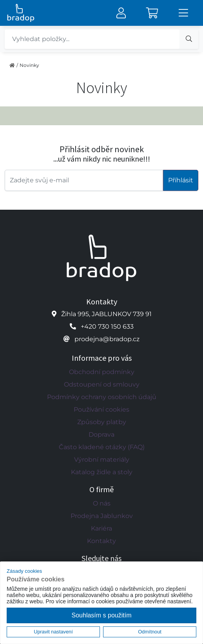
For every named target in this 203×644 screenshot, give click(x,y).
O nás (102, 503)
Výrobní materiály (102, 460)
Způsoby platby (102, 422)
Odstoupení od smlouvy (102, 384)
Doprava (101, 434)
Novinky (29, 65)
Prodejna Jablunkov (102, 516)
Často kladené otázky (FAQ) (102, 447)
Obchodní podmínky (102, 372)
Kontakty (101, 541)
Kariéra (101, 528)
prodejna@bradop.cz (107, 339)
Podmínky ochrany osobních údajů (102, 397)
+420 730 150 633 (107, 326)
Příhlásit (181, 180)
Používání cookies (101, 409)
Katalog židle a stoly (102, 472)
